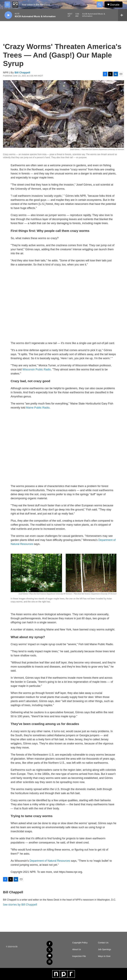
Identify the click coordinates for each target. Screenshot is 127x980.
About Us (77, 949)
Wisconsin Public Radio (37, 369)
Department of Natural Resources (50, 861)
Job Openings (104, 949)
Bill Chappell (22, 73)
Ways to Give (104, 956)
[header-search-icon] (100, 5)
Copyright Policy (80, 943)
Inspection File (79, 956)
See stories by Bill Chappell (20, 904)
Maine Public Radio (38, 408)
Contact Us (103, 943)
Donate (115, 5)
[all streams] (123, 15)
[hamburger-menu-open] (7, 5)
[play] (8, 15)
